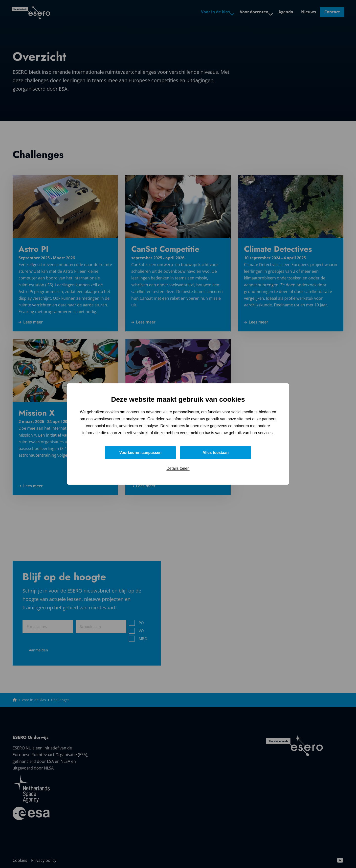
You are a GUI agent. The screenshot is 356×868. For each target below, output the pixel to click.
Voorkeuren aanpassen (141, 453)
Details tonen (178, 468)
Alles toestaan (216, 453)
